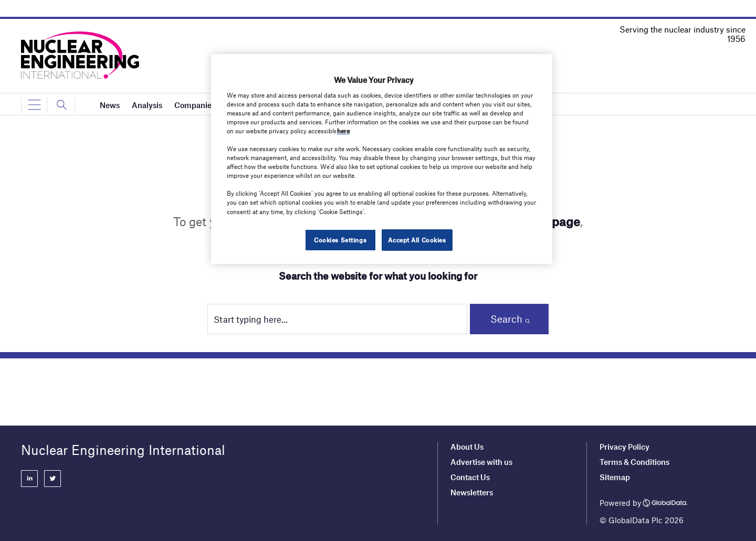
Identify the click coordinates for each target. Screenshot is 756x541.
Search (506, 319)
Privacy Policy (624, 447)
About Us (467, 447)
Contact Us (470, 477)
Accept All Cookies (417, 240)
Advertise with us (481, 462)
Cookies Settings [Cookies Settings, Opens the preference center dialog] (340, 240)
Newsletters (472, 492)
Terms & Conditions (634, 462)
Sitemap (615, 477)
